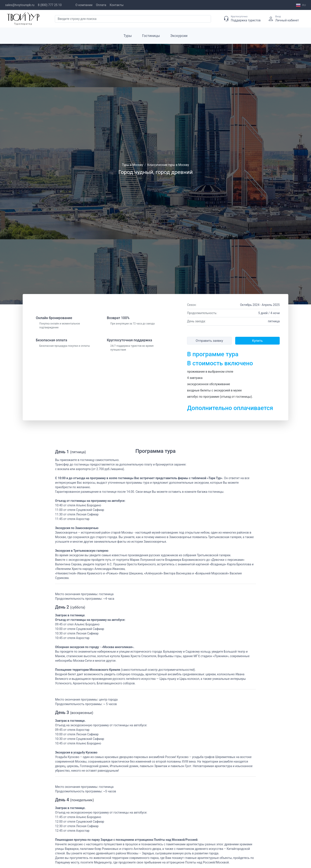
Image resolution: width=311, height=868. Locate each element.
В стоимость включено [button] (220, 363)
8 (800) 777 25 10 (50, 5)
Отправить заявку (209, 341)
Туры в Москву (133, 165)
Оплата (101, 5)
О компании (84, 5)
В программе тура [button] (213, 354)
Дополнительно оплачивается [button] (230, 408)
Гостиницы (151, 36)
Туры (128, 36)
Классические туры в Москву (168, 165)
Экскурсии (179, 36)
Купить (257, 341)
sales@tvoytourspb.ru (20, 5)
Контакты (117, 5)
